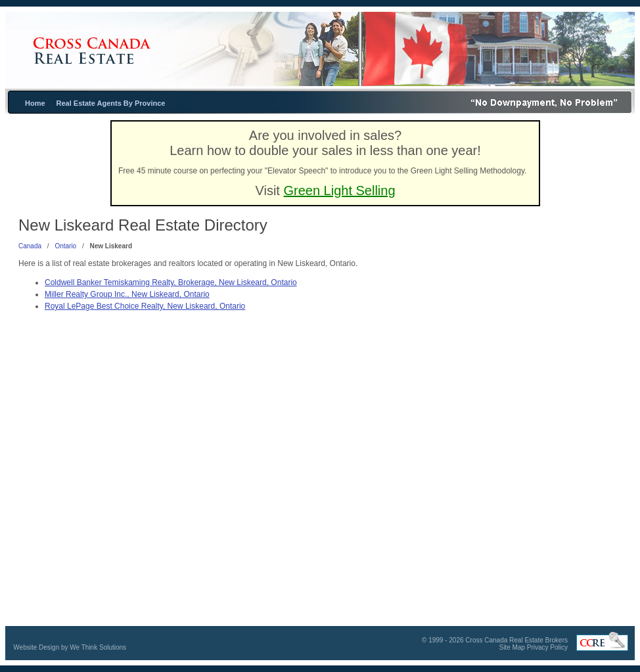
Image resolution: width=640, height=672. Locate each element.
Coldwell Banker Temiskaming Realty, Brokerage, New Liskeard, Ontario (171, 282)
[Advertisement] (540, 341)
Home (35, 103)
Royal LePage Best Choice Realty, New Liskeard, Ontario (145, 306)
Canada (30, 246)
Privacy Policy (547, 647)
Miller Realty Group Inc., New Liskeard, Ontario (127, 294)
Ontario (65, 246)
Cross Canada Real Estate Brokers (516, 640)
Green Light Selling (339, 190)
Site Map (512, 647)
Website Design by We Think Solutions (70, 647)
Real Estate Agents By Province (111, 103)
